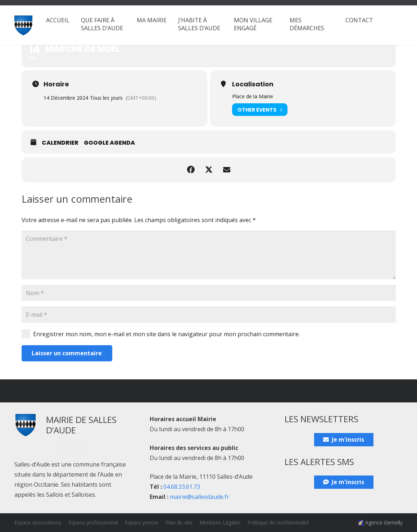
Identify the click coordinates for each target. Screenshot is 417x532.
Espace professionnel (93, 522)
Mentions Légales (220, 522)
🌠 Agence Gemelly (380, 522)
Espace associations (38, 522)
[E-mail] (209, 315)
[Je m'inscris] (344, 440)
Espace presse (142, 522)
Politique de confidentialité (278, 522)
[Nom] (209, 293)
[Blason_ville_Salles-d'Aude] (23, 25)
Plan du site (179, 522)
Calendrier (60, 143)
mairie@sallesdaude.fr (200, 497)
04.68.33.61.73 (182, 487)
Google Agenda (109, 143)
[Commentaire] (209, 255)
